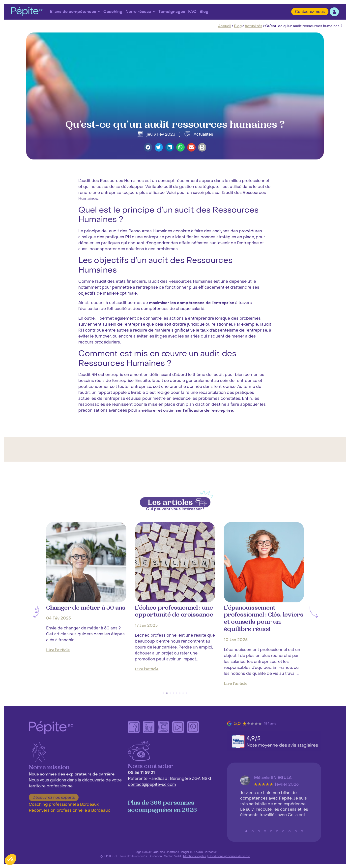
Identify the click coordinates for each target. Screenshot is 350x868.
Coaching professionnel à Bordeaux (64, 805)
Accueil (225, 26)
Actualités (253, 26)
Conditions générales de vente (229, 856)
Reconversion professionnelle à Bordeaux (69, 810)
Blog (238, 26)
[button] (148, 147)
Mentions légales (195, 856)
